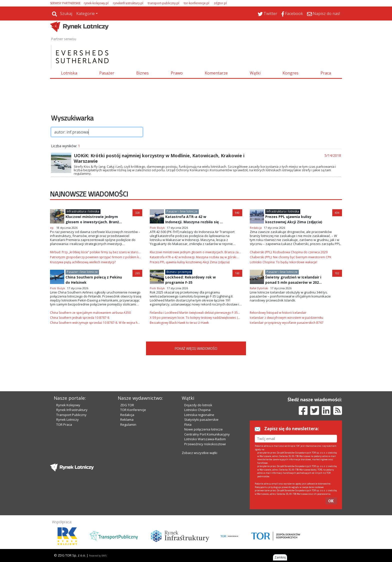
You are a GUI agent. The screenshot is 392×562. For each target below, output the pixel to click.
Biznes (142, 73)
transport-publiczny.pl (163, 3)
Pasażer (107, 73)
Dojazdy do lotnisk (198, 405)
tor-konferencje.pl (196, 3)
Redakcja (127, 415)
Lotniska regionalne (199, 415)
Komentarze (216, 73)
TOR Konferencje (133, 410)
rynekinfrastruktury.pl (128, 3)
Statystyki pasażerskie (201, 419)
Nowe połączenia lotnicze (203, 429)
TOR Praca (64, 424)
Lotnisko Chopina (197, 410)
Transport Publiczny (71, 415)
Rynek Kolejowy (68, 405)
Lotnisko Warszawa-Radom (205, 439)
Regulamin (128, 424)
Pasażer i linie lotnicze (182, 211)
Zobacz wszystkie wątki (199, 453)
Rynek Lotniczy (67, 419)
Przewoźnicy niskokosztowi (205, 444)
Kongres (290, 73)
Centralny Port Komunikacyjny (207, 434)
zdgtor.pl (220, 3)
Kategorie (85, 13)
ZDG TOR (127, 405)
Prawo (177, 73)
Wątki (255, 73)
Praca (326, 73)
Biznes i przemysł (179, 272)
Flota (188, 424)
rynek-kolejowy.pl (96, 3)
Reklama (127, 419)
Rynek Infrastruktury (72, 410)
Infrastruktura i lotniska (83, 211)
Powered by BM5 (98, 556)
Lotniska (69, 73)
